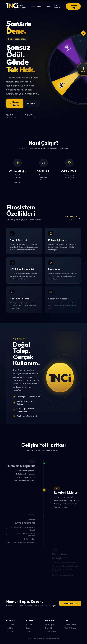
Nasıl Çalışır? (22, 6)
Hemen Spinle (14, 103)
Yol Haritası (58, 6)
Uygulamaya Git (70, 603)
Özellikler (36, 6)
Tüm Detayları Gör (73, 218)
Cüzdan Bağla (73, 6)
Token (48, 6)
